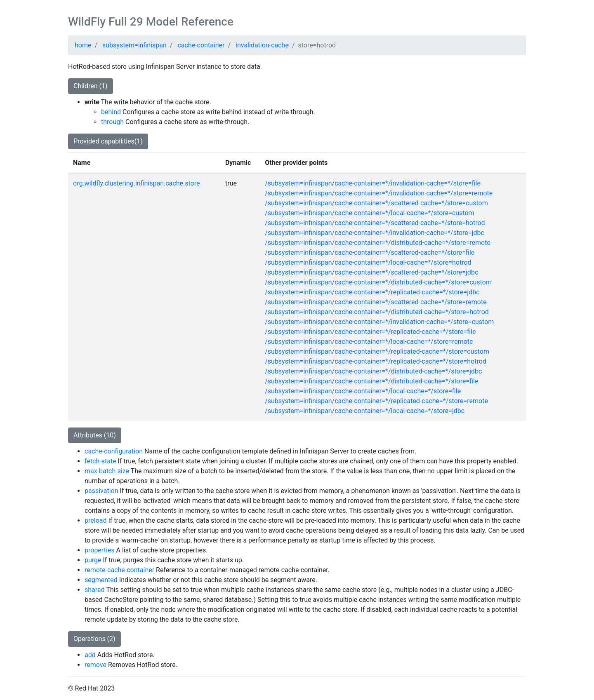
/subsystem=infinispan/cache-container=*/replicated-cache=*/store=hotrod (376, 361)
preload (95, 520)
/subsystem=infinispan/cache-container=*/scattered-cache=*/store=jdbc (371, 272)
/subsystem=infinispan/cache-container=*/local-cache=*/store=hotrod (368, 262)
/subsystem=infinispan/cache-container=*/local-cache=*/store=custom (369, 213)
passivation (101, 491)
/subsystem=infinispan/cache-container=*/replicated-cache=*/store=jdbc (372, 292)
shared (95, 590)
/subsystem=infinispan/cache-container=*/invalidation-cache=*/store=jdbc (375, 233)
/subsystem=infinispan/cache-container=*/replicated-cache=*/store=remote (376, 401)
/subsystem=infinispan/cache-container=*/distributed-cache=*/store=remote (378, 243)
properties (100, 550)
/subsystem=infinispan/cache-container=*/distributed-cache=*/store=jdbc (373, 371)
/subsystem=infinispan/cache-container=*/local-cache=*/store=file (363, 391)
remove (95, 665)
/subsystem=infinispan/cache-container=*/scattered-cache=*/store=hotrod (375, 223)
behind (111, 112)
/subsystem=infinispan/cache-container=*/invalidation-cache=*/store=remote (379, 193)
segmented (101, 580)
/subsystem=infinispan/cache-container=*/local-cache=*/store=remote (369, 342)
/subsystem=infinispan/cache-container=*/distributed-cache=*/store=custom (378, 282)
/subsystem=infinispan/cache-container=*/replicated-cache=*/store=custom (377, 351)
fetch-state (100, 461)
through (112, 122)
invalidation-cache (262, 45)
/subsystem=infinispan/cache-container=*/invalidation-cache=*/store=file (373, 183)
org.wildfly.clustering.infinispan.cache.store (136, 183)
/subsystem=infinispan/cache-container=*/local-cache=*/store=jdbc (365, 411)
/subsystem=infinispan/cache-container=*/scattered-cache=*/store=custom (376, 203)
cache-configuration (114, 451)
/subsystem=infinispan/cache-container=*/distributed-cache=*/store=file (371, 381)
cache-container (201, 45)
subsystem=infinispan (134, 45)
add (90, 655)
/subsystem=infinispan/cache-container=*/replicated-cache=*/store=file (370, 332)
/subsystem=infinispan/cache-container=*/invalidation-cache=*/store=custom (379, 322)
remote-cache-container (119, 570)
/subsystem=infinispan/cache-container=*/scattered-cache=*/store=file (370, 253)
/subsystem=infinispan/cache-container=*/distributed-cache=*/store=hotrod (377, 312)
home (83, 45)
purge (93, 560)
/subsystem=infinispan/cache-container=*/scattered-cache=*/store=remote (376, 302)
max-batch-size (107, 471)
